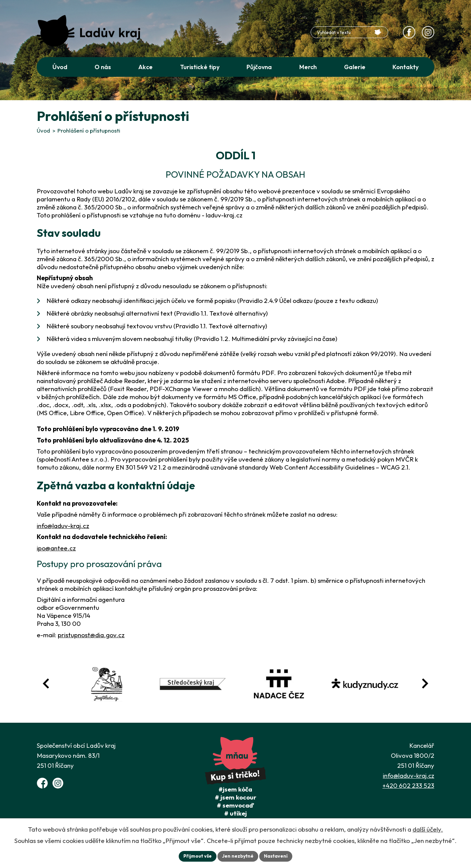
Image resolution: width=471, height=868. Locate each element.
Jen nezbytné (238, 856)
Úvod (43, 130)
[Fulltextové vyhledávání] (349, 32)
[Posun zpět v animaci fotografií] (46, 683)
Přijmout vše (198, 856)
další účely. (428, 829)
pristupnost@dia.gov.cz (91, 635)
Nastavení (276, 856)
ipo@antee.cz (56, 548)
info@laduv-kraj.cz (63, 526)
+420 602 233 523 (408, 786)
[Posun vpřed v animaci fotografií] (425, 683)
